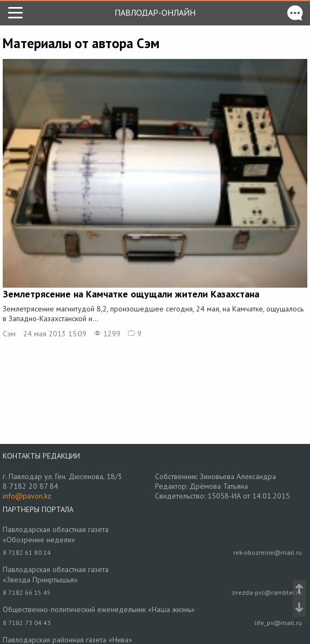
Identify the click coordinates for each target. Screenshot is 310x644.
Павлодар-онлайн (155, 12)
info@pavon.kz (27, 496)
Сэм (9, 334)
